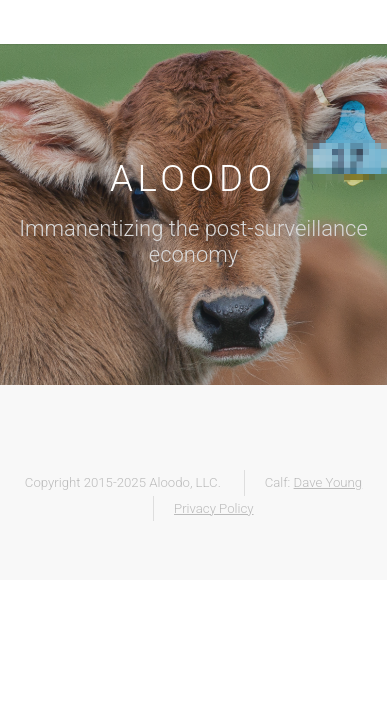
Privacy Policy (214, 508)
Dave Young (328, 482)
